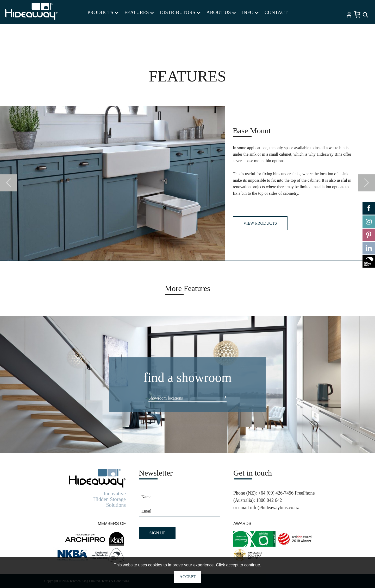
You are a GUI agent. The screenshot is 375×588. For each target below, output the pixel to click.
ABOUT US (221, 12)
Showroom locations (166, 398)
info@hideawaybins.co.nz (274, 508)
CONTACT (276, 12)
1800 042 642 (269, 500)
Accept (187, 577)
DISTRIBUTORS (180, 12)
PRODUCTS (103, 12)
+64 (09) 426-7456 (276, 493)
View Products (260, 223)
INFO (250, 12)
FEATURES (139, 12)
